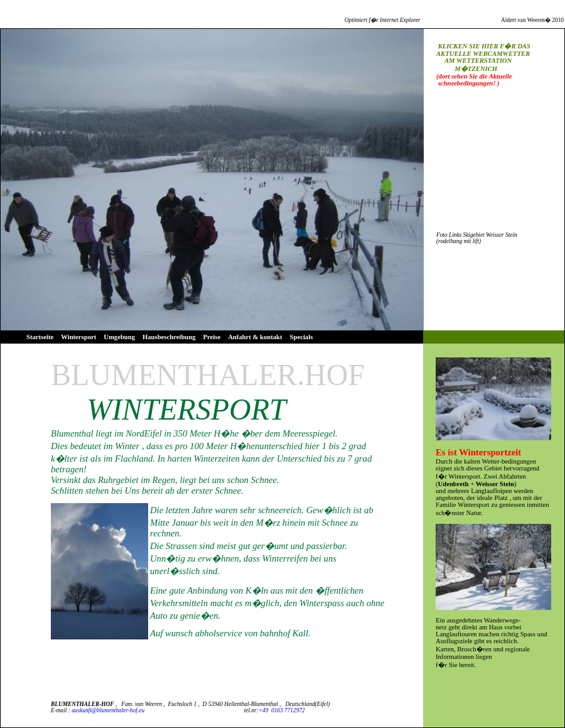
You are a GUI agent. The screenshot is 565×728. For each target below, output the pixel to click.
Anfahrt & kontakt (255, 337)
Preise (212, 337)
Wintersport (78, 337)
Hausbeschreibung (169, 337)
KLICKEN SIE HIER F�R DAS (484, 46)
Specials (302, 337)
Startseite (40, 337)
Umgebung (119, 337)
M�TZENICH (467, 69)
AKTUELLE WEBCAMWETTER (483, 54)
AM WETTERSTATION (474, 61)
